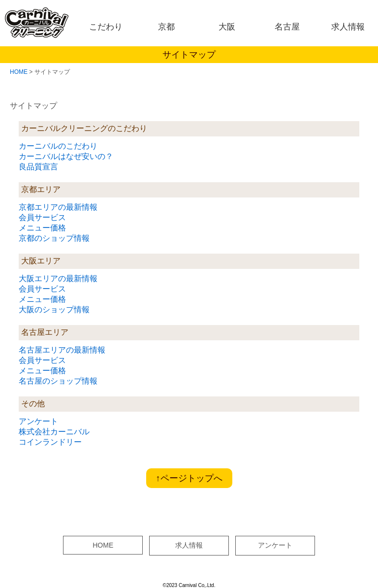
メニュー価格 (42, 228)
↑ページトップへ (189, 478)
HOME (19, 72)
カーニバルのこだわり (58, 146)
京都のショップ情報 (54, 238)
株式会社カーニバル (54, 432)
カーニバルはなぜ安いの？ (66, 156)
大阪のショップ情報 (54, 310)
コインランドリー (50, 442)
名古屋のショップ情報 (58, 381)
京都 (166, 27)
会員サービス (42, 217)
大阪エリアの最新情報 (58, 278)
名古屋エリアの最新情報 (62, 350)
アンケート (38, 421)
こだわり (106, 27)
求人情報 (348, 27)
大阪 (227, 27)
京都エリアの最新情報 (58, 207)
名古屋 (287, 27)
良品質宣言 (38, 167)
